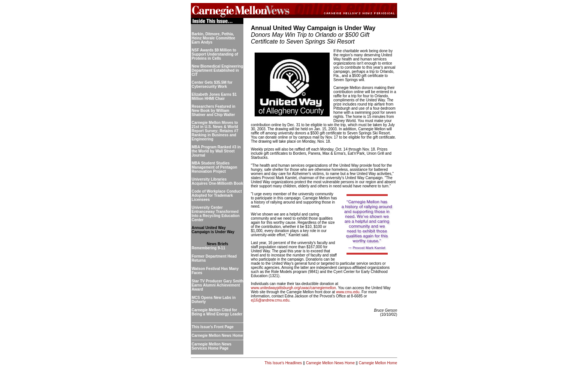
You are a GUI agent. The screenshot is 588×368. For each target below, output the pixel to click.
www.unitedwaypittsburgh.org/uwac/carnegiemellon (293, 288)
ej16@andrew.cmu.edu (270, 300)
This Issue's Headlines (283, 363)
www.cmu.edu (348, 292)
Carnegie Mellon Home (378, 363)
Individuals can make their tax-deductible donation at (295, 284)
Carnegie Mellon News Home (330, 363)
